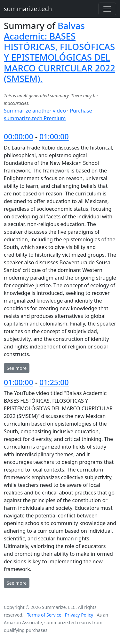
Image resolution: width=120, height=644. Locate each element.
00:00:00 (19, 136)
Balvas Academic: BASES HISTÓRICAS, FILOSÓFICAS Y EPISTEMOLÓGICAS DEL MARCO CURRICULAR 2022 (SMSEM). (60, 52)
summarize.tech (28, 9)
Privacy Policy (79, 615)
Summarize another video (35, 111)
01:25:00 (54, 382)
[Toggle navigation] (107, 9)
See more (17, 368)
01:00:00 (54, 136)
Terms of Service (44, 615)
